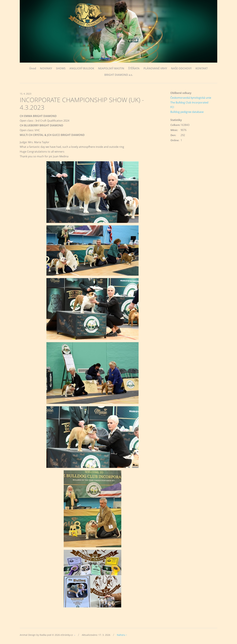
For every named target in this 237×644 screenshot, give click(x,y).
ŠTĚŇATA (134, 68)
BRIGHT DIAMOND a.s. (119, 75)
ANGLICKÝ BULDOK (82, 68)
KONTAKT (202, 68)
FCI (172, 107)
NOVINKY (46, 68)
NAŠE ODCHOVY (181, 68)
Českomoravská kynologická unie (191, 98)
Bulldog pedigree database (187, 112)
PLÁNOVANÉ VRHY (155, 68)
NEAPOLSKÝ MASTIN (111, 68)
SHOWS (61, 68)
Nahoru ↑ (122, 635)
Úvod (33, 68)
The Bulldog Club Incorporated (189, 102)
